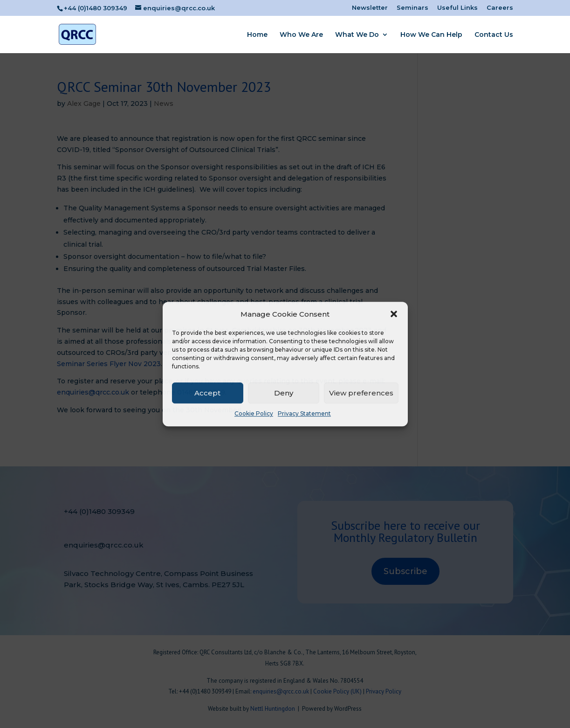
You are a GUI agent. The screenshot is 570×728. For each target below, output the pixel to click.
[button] (394, 314)
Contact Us (494, 35)
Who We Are (301, 35)
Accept (207, 393)
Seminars (412, 8)
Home (257, 35)
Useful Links (457, 8)
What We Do (357, 35)
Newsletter (370, 8)
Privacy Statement (304, 414)
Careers (500, 8)
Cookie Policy (254, 414)
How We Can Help (431, 35)
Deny (284, 393)
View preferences (361, 393)
